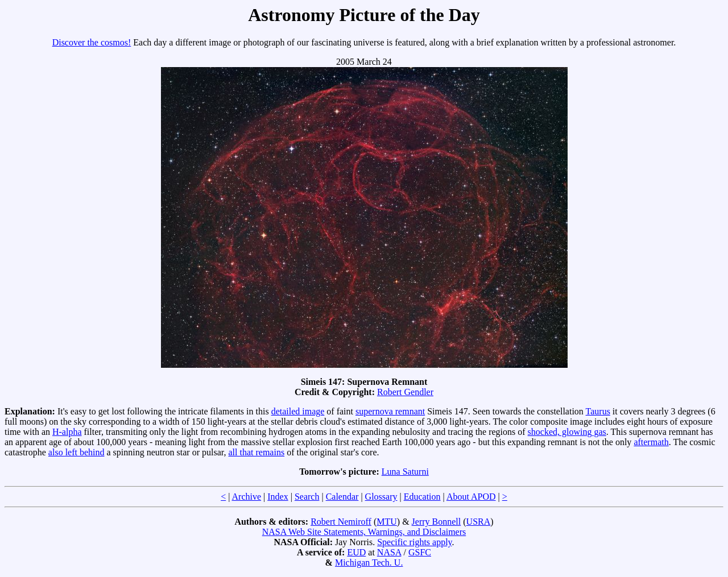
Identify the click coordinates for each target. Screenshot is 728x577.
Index (278, 497)
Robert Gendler (405, 392)
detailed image (298, 411)
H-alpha (67, 432)
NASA (389, 552)
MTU (387, 522)
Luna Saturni (405, 472)
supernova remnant (390, 411)
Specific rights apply (414, 542)
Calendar (342, 497)
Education (422, 497)
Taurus (598, 411)
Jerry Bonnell (437, 522)
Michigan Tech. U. (369, 563)
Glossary (381, 497)
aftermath (651, 442)
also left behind (76, 452)
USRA (479, 522)
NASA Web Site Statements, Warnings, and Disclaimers (364, 532)
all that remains (256, 452)
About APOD (471, 497)
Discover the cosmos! (92, 42)
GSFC (420, 552)
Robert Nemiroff (341, 522)
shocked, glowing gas (567, 432)
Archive (247, 497)
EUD (356, 552)
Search (307, 497)
